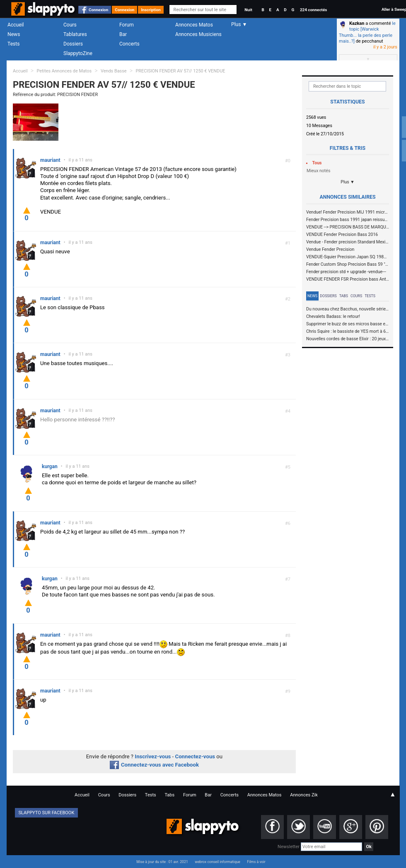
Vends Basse (114, 71)
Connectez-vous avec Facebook (154, 765)
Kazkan (357, 23)
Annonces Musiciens (198, 34)
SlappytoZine (78, 53)
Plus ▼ (348, 182)
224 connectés (313, 10)
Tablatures (75, 34)
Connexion (98, 10)
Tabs (344, 296)
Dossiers (73, 44)
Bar (123, 34)
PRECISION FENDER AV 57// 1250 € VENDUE (180, 71)
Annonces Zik (304, 795)
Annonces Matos (194, 25)
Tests (13, 44)
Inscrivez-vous (153, 756)
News (14, 34)
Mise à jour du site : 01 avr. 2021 (162, 862)
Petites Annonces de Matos (64, 71)
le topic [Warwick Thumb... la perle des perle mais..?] (367, 32)
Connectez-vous (195, 756)
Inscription (151, 10)
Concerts (129, 44)
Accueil (16, 25)
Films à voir (256, 862)
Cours (70, 25)
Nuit (248, 10)
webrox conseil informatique (217, 862)
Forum (127, 25)
